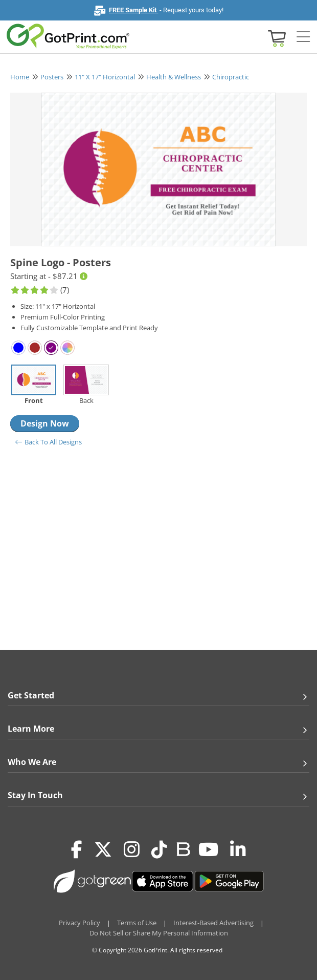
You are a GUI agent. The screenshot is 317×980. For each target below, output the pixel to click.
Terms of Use (137, 923)
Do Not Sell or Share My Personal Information (159, 933)
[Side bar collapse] (303, 37)
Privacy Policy (80, 923)
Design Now (45, 423)
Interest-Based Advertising (213, 923)
